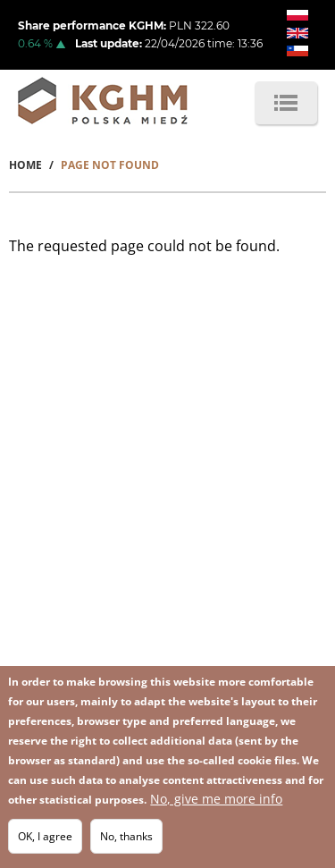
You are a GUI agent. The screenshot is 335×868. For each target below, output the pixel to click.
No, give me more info (216, 799)
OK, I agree (45, 836)
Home (25, 165)
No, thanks (126, 836)
